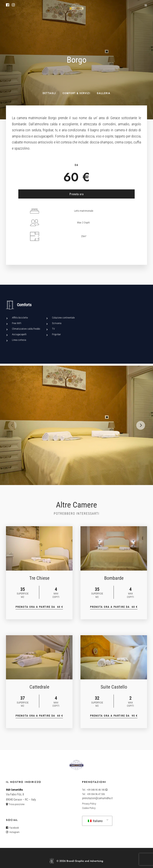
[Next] (141, 425)
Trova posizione (15, 804)
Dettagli (49, 93)
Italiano (95, 821)
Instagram (13, 832)
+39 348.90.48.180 (97, 790)
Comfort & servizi (76, 93)
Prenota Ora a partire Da (39, 607)
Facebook (12, 828)
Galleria (104, 93)
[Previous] (12, 425)
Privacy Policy (89, 804)
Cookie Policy (89, 808)
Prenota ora (77, 194)
